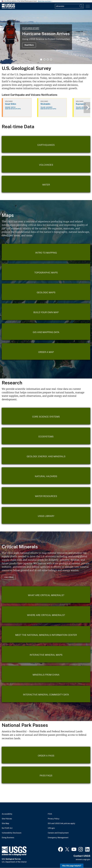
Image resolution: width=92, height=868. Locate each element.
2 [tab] (44, 60)
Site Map (5, 824)
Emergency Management (58, 838)
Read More (29, 45)
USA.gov (51, 828)
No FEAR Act (7, 828)
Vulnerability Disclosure (12, 833)
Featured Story (31, 28)
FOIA (50, 814)
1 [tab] (41, 60)
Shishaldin (45, 104)
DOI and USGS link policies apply (61, 824)
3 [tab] (48, 60)
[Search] (81, 6)
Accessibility (7, 814)
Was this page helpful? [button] (72, 866)
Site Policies (7, 819)
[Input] (69, 6)
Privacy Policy (54, 819)
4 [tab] (51, 60)
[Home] (8, 8)
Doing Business (8, 838)
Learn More (9, 577)
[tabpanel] (46, 37)
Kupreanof (81, 104)
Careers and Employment (58, 833)
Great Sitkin (11, 104)
